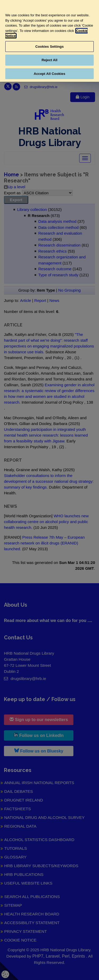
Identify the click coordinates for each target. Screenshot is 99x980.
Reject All (49, 60)
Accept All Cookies (50, 74)
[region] (49, 41)
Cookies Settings (50, 47)
